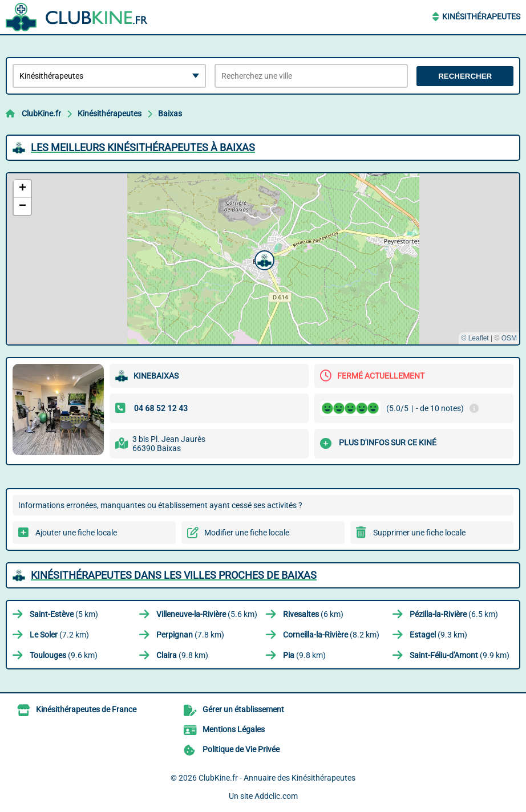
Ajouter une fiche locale (76, 533)
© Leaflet (475, 338)
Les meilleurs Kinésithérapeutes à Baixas (143, 147)
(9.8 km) (182, 655)
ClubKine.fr (41, 113)
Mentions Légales (234, 729)
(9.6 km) (64, 655)
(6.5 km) (454, 614)
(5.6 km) (207, 614)
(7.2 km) (59, 635)
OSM (509, 338)
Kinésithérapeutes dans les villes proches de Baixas (174, 575)
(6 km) (313, 614)
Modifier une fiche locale (247, 533)
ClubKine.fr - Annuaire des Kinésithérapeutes (277, 778)
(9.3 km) (438, 635)
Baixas (170, 113)
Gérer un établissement (243, 709)
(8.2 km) (331, 635)
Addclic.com (276, 796)
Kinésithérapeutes (481, 17)
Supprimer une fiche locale (419, 533)
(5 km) (64, 614)
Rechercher (465, 76)
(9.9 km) (460, 655)
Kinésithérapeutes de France (86, 709)
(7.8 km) (190, 635)
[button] (263, 259)
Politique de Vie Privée (241, 749)
